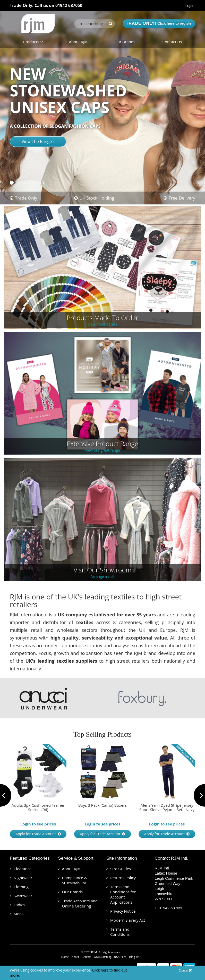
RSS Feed (120, 957)
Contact (86, 957)
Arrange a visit (103, 577)
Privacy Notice (123, 911)
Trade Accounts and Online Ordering (80, 903)
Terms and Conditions (120, 932)
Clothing (21, 887)
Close (185, 970)
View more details (102, 324)
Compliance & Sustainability (75, 880)
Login (190, 6)
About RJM (78, 42)
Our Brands (125, 42)
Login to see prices (38, 824)
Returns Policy (123, 878)
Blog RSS (135, 957)
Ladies (19, 905)
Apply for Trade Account (38, 834)
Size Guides (121, 869)
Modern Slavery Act (128, 920)
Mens (19, 914)
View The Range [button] (38, 141)
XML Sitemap (103, 957)
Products (33, 42)
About (75, 957)
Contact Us (172, 42)
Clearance (23, 869)
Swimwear (23, 896)
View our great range (102, 450)
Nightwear (23, 878)
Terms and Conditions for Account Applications (123, 894)
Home (65, 957)
